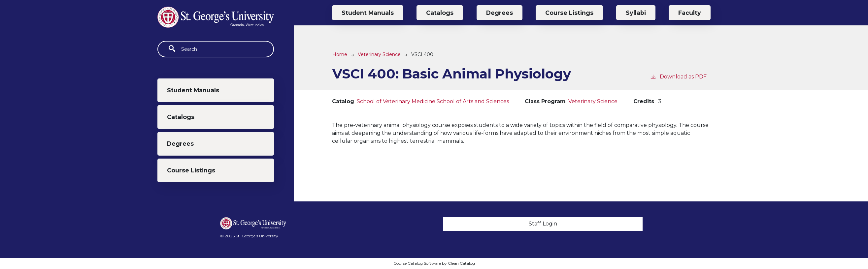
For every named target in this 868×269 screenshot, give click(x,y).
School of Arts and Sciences (473, 101)
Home (340, 54)
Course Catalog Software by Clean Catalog (434, 263)
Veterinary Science (379, 54)
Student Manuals (193, 90)
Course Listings (191, 170)
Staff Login (543, 224)
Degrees (180, 144)
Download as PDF (678, 76)
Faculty (690, 13)
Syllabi (636, 13)
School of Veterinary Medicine (396, 101)
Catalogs (181, 117)
